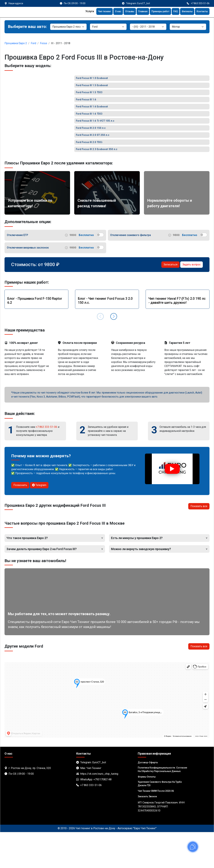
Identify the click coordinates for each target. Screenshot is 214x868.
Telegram (39, 521)
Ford (33, 43)
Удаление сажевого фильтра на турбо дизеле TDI (160, 819)
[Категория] (68, 27)
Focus (44, 43)
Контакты (201, 12)
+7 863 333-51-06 (46, 463)
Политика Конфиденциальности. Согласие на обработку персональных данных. (162, 805)
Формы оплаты (147, 812)
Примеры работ (156, 12)
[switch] (100, 271)
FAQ (173, 12)
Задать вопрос (192, 300)
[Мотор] (188, 27)
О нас (110, 12)
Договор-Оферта (148, 798)
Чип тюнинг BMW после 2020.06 (156, 827)
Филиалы (185, 12)
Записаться (170, 300)
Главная (137, 12)
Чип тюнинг (95, 12)
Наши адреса (16, 3)
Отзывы (123, 12)
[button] (114, 352)
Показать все (199, 542)
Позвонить (20, 521)
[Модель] (148, 27)
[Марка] (108, 27)
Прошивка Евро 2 (16, 43)
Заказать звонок (147, 832)
